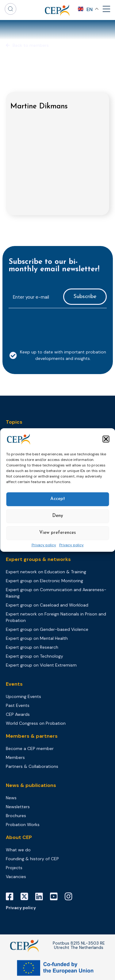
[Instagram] (71, 897)
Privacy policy (44, 545)
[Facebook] (12, 897)
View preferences (57, 533)
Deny (58, 516)
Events (14, 684)
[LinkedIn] (41, 897)
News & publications (31, 785)
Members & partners (32, 736)
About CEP (19, 837)
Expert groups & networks (38, 559)
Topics (14, 422)
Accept (58, 499)
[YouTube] (56, 897)
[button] (106, 439)
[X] (27, 897)
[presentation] (55, 325)
